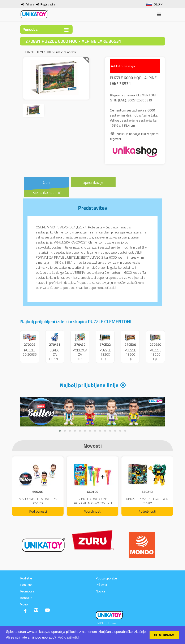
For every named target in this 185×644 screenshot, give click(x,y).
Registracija (48, 4)
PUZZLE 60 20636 (30, 352)
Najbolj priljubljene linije (89, 385)
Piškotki (101, 585)
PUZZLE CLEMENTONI (38, 52)
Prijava (30, 4)
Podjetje (26, 578)
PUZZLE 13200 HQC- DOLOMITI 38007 (105, 359)
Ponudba (26, 585)
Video (24, 604)
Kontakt (26, 598)
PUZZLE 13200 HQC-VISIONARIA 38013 (156, 359)
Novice (100, 591)
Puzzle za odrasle (66, 52)
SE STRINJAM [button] (164, 635)
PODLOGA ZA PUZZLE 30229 (80, 357)
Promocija (27, 591)
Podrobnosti (38, 511)
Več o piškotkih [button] (69, 637)
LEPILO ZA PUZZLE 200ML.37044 (58, 357)
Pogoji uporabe (106, 578)
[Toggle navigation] (66, 30)
